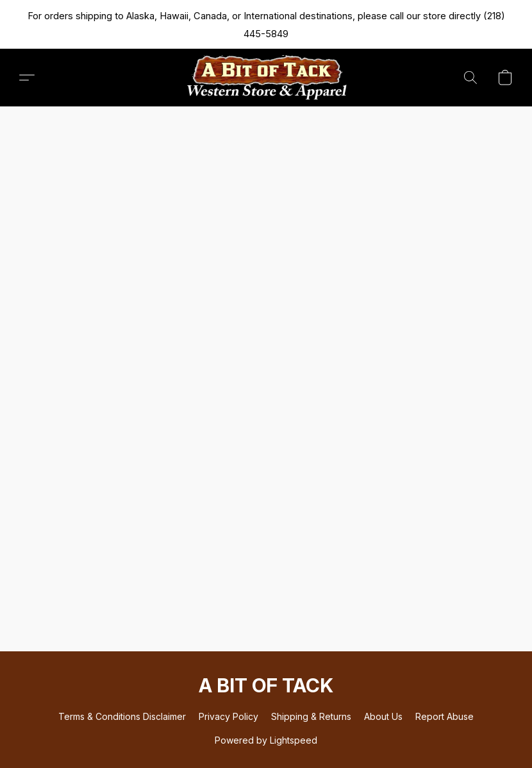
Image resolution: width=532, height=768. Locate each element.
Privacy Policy (229, 716)
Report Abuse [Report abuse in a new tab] (445, 716)
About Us (383, 716)
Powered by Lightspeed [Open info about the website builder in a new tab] (266, 740)
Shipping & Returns (311, 716)
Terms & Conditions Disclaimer (122, 716)
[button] (266, 78)
